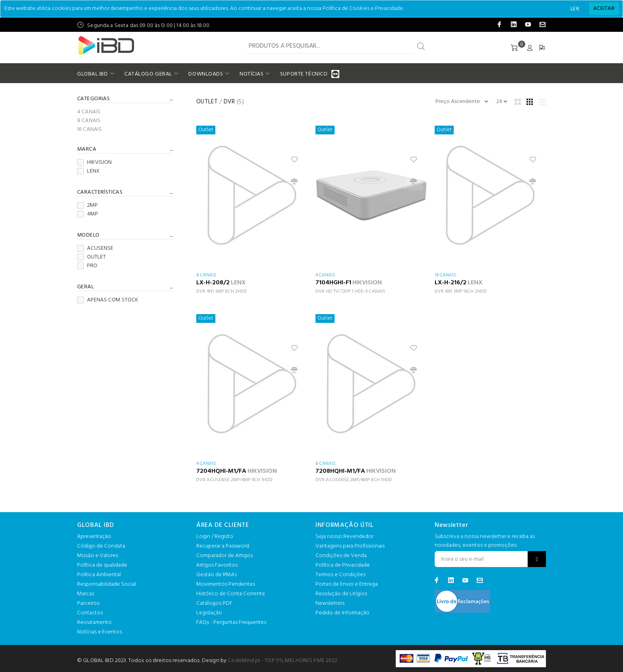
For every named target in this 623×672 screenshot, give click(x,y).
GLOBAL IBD (93, 74)
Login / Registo (215, 537)
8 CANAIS (89, 121)
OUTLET (91, 257)
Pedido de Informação (342, 613)
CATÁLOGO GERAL (148, 74)
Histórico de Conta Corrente (231, 594)
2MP (87, 206)
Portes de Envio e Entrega (347, 584)
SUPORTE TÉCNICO (305, 74)
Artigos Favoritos (217, 565)
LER (575, 9)
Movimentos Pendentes (226, 584)
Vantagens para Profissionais (350, 546)
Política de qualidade (102, 565)
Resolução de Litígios (341, 594)
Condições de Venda (341, 556)
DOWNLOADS (206, 74)
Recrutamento (94, 622)
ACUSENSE (95, 249)
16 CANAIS (89, 129)
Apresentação (94, 537)
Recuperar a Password (223, 546)
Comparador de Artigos (224, 556)
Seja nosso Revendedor (344, 537)
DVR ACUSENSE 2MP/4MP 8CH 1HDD (354, 480)
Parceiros (88, 603)
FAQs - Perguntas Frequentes (231, 622)
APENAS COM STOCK (108, 300)
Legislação (209, 613)
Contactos (90, 613)
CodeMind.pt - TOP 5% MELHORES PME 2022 (282, 661)
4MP (88, 214)
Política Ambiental (99, 575)
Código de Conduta (101, 546)
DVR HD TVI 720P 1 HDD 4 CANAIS (350, 291)
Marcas (86, 594)
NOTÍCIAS (252, 74)
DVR (229, 102)
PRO (87, 266)
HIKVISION (94, 163)
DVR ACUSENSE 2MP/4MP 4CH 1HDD (234, 480)
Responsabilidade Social (106, 584)
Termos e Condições (341, 575)
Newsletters (330, 603)
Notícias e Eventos (100, 632)
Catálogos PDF (214, 603)
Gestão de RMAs (217, 575)
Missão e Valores (98, 556)
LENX (88, 171)
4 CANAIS (89, 112)
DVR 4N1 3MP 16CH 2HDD (461, 291)
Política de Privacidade (343, 565)
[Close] (604, 9)
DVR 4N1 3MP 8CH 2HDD (222, 291)
